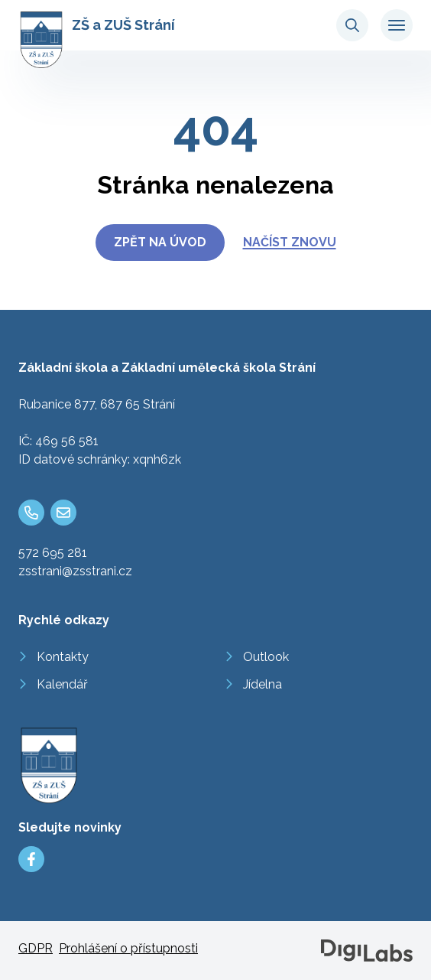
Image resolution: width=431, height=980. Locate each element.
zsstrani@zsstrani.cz (75, 571)
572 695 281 (53, 553)
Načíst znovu (290, 242)
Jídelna (262, 684)
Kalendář (62, 684)
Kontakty (63, 657)
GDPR (36, 948)
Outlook (266, 657)
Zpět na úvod (160, 242)
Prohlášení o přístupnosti (128, 948)
